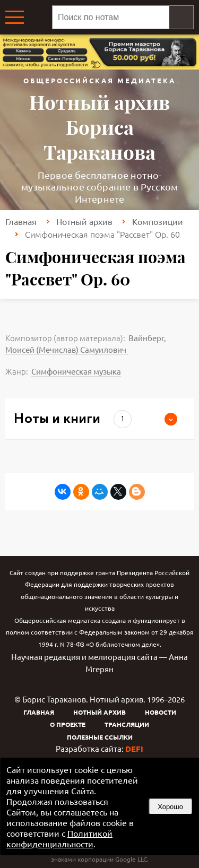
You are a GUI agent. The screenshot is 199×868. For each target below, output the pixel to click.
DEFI (134, 749)
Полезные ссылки (100, 737)
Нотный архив (84, 221)
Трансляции (127, 724)
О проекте (68, 724)
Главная (21, 221)
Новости (161, 712)
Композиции (158, 221)
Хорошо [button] (170, 807)
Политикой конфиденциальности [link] (59, 838)
